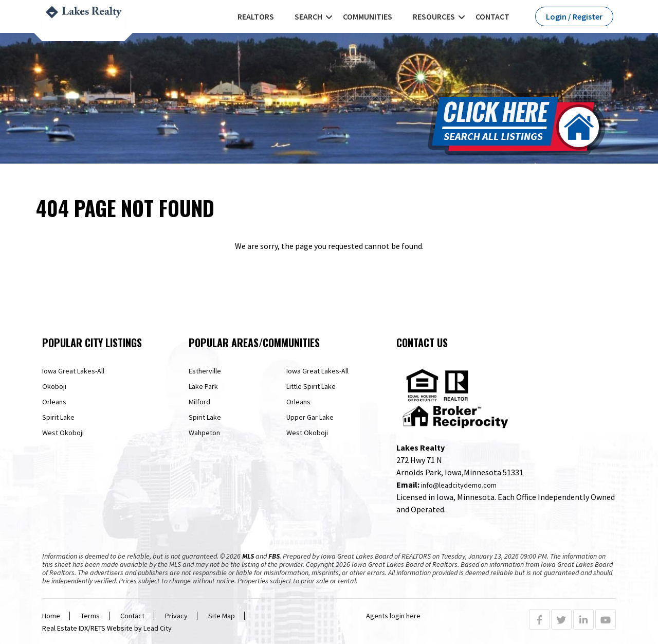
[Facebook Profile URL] (539, 620)
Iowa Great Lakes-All (73, 371)
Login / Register (574, 16)
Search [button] (308, 16)
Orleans (54, 402)
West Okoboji (63, 433)
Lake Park (203, 386)
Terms (90, 616)
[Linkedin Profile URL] (583, 620)
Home (51, 616)
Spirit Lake (58, 417)
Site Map (222, 616)
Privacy (176, 616)
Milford (199, 402)
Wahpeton (204, 433)
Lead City (158, 628)
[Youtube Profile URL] (606, 620)
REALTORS (256, 16)
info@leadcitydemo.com (459, 485)
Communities (368, 16)
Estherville (205, 371)
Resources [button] (434, 16)
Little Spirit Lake (311, 386)
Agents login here (393, 616)
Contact (492, 16)
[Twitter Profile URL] (561, 620)
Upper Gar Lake (310, 417)
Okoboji (54, 386)
